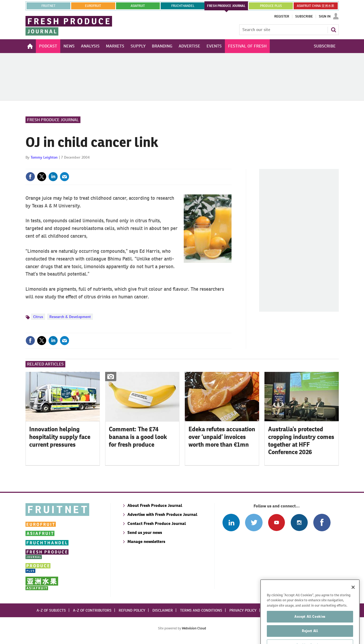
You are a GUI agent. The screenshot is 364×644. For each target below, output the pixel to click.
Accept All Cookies (310, 631)
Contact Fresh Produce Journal (157, 523)
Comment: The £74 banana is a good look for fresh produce (138, 437)
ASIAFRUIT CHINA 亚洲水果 (316, 6)
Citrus (38, 317)
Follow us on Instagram (299, 522)
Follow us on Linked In (231, 522)
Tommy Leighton (44, 157)
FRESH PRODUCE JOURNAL (226, 6)
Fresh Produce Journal (53, 120)
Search (333, 30)
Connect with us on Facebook (322, 522)
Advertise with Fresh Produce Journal (162, 514)
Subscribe (304, 16)
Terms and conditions (201, 610)
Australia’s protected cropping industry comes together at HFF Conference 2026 (301, 441)
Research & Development (70, 317)
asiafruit (138, 6)
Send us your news (145, 532)
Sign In (325, 16)
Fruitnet (48, 6)
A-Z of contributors (92, 610)
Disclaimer (163, 610)
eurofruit (93, 6)
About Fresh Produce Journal (155, 505)
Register (282, 16)
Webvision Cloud (194, 628)
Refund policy (132, 610)
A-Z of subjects (51, 610)
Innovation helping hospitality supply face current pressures (60, 437)
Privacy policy (243, 610)
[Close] (353, 601)
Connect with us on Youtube (277, 522)
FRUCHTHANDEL (183, 6)
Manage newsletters (146, 541)
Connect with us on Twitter (254, 522)
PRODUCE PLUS (271, 6)
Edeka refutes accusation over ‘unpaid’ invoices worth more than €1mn (222, 437)
